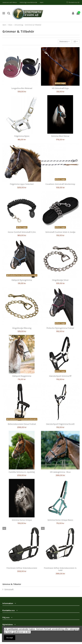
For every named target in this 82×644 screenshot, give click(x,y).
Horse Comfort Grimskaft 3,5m (22, 232)
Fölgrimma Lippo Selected (22, 184)
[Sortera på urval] (65, 42)
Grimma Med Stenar (60, 136)
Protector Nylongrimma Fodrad (60, 328)
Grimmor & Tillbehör (12, 584)
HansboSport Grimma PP (60, 376)
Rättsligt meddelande (29, 2)
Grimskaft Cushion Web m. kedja (60, 232)
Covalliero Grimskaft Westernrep (60, 184)
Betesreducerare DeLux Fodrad (22, 424)
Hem (42, 2)
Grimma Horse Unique (22, 520)
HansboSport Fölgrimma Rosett (60, 424)
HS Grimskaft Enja (60, 88)
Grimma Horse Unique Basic (60, 520)
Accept (10, 638)
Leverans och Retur (10, 2)
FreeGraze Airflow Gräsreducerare (22, 568)
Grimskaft (9, 589)
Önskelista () (73, 2)
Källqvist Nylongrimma (22, 280)
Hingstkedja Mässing (22, 328)
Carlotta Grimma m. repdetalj (22, 472)
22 (76, 41)
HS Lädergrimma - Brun (60, 472)
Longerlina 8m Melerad (22, 88)
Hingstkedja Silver (60, 280)
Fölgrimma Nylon (22, 136)
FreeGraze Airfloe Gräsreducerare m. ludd (60, 569)
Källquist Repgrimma (22, 376)
